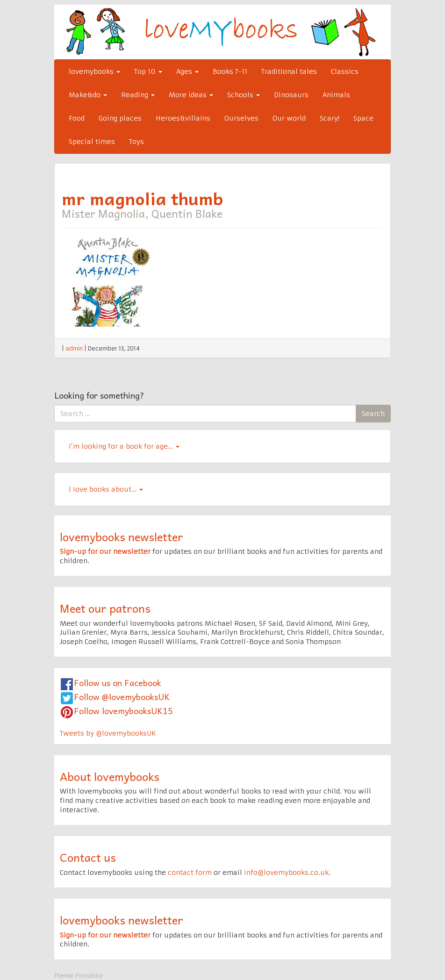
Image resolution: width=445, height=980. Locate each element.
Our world (289, 118)
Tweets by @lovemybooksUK (108, 733)
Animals (336, 95)
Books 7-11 (230, 72)
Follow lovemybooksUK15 (123, 711)
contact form (190, 873)
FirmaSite (89, 976)
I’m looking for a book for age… (124, 446)
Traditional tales (289, 72)
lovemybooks (94, 72)
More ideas (191, 95)
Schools (244, 95)
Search (373, 414)
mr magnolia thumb (143, 198)
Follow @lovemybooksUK (122, 697)
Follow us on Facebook (118, 683)
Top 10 (148, 72)
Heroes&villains (183, 118)
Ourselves (241, 118)
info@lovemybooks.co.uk (286, 873)
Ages (187, 72)
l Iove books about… (106, 489)
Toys (136, 142)
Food (77, 118)
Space (363, 118)
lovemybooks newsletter (122, 536)
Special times (92, 142)
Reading (138, 95)
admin (74, 348)
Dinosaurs (291, 95)
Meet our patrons (105, 608)
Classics (345, 72)
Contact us (88, 857)
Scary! (330, 118)
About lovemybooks (110, 776)
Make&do (88, 95)
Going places (120, 118)
